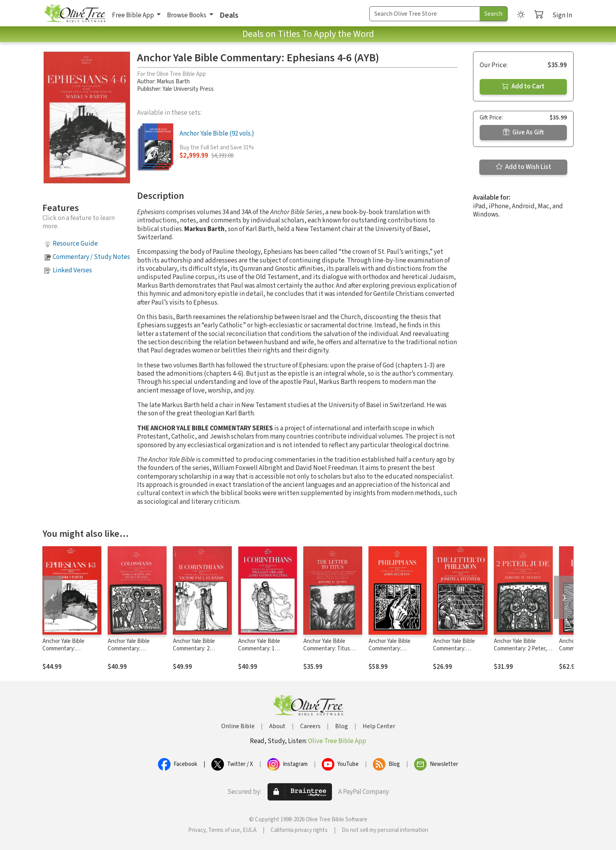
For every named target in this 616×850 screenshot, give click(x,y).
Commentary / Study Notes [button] (91, 257)
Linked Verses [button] (72, 270)
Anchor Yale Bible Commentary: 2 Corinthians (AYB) (194, 649)
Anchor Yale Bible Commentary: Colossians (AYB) (129, 649)
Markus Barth (173, 82)
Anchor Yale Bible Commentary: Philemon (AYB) (454, 649)
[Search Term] (425, 14)
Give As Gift (523, 132)
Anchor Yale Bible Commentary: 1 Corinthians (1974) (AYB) (268, 649)
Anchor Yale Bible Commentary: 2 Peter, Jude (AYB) (520, 649)
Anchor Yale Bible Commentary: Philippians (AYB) (390, 649)
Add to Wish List (523, 167)
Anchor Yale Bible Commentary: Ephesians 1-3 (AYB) (67, 649)
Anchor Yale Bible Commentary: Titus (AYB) (327, 649)
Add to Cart (523, 86)
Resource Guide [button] (75, 244)
